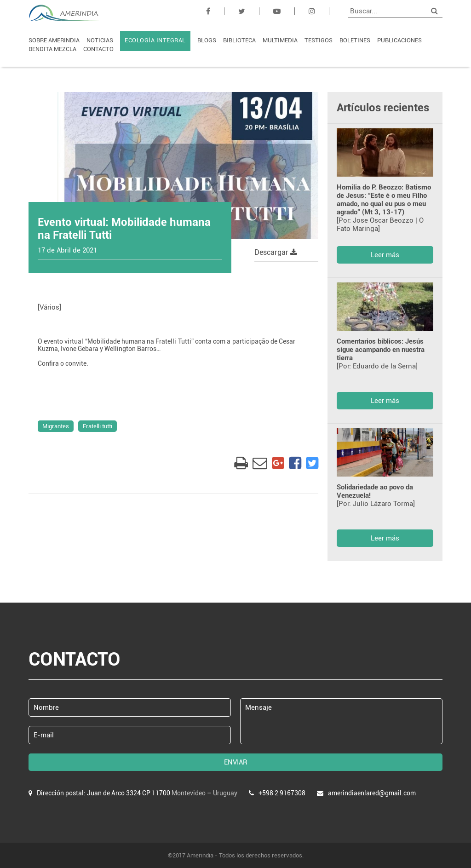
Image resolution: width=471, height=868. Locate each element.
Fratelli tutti (98, 426)
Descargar (276, 252)
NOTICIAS (100, 40)
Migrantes (56, 426)
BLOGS (207, 40)
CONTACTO (98, 49)
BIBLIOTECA (239, 40)
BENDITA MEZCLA (52, 49)
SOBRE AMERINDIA (54, 40)
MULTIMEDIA (280, 40)
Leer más (385, 255)
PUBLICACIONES (399, 40)
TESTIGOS (319, 40)
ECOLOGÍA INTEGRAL (155, 40)
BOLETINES (355, 40)
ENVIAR (236, 762)
